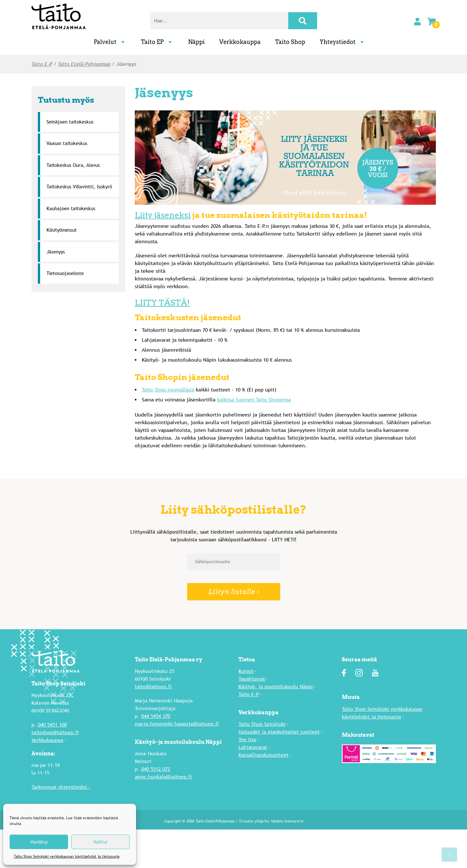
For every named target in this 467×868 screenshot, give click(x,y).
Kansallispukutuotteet (264, 755)
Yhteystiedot (343, 42)
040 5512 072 (156, 769)
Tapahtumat (252, 679)
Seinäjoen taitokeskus (70, 122)
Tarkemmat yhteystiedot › (61, 787)
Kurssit (246, 671)
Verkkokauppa (240, 42)
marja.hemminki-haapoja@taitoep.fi (177, 724)
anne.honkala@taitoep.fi (163, 777)
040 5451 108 (52, 725)
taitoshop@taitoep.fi (55, 732)
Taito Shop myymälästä (168, 390)
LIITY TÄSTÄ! (162, 303)
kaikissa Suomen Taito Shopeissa (254, 400)
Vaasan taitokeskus (67, 143)
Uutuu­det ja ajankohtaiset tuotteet (279, 732)
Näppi (196, 42)
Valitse (100, 842)
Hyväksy (39, 842)
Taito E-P (42, 64)
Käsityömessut (62, 230)
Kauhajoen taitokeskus (71, 208)
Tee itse (247, 739)
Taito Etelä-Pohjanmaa (84, 64)
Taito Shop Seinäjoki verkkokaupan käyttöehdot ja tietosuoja (67, 856)
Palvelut (110, 42)
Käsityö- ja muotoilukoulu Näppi (276, 687)
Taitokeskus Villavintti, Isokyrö (79, 187)
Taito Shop (290, 42)
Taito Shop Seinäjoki (262, 724)
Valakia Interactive (287, 821)
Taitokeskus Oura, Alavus (73, 165)
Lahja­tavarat (253, 747)
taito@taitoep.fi (153, 687)
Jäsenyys (56, 252)
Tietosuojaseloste (65, 273)
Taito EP (157, 42)
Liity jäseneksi (163, 215)
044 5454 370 (156, 716)
